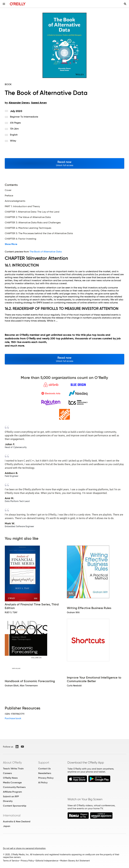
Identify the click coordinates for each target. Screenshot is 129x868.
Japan (7, 826)
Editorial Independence (47, 861)
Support (44, 762)
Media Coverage (12, 782)
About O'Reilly (12, 762)
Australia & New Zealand (17, 821)
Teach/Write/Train (13, 769)
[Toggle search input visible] (125, 4)
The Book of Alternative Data (46, 252)
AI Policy (43, 782)
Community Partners (14, 787)
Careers (7, 773)
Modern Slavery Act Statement (75, 861)
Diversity (8, 801)
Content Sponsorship (15, 806)
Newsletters (45, 773)
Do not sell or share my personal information (24, 848)
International (12, 815)
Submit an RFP (11, 796)
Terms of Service (11, 861)
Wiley (13, 141)
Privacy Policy (46, 778)
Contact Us (44, 769)
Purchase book (13, 718)
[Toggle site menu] (4, 4)
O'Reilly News (10, 778)
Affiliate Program (12, 792)
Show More (11, 244)
